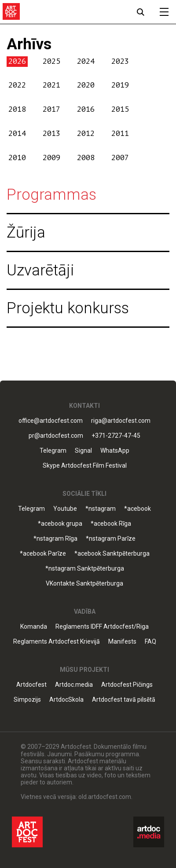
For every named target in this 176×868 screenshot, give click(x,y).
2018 (17, 109)
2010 (17, 158)
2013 (51, 134)
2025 (51, 61)
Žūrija (26, 233)
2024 (86, 61)
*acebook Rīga (111, 524)
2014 (17, 134)
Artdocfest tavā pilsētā (124, 700)
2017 (51, 109)
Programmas (51, 195)
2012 (86, 134)
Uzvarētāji (40, 270)
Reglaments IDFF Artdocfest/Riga (102, 627)
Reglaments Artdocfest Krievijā (57, 642)
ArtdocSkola (66, 700)
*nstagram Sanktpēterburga (85, 569)
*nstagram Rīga (55, 539)
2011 (120, 134)
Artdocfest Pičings (127, 685)
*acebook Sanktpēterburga (112, 554)
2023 (120, 61)
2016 (86, 109)
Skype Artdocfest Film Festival (85, 466)
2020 (86, 85)
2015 (120, 109)
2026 (17, 61)
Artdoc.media (74, 685)
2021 (51, 85)
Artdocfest (31, 685)
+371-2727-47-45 (116, 436)
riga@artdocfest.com (121, 421)
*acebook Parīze (43, 554)
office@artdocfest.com (51, 421)
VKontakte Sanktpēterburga (84, 584)
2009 (51, 158)
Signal (83, 451)
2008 (86, 158)
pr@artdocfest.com (56, 436)
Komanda (34, 627)
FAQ (150, 642)
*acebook (137, 509)
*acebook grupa (60, 524)
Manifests (122, 642)
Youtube (65, 509)
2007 (120, 158)
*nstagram (101, 509)
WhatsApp (115, 451)
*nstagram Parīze (111, 539)
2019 (120, 85)
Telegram (53, 451)
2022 (17, 85)
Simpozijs (27, 700)
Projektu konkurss (68, 308)
